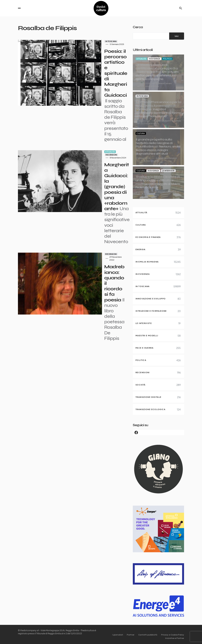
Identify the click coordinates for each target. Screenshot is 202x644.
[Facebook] (158, 432)
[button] (19, 8)
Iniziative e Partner (175, 638)
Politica (167, 59)
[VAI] (177, 36)
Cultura (141, 133)
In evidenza (155, 59)
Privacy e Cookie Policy (173, 635)
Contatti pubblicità (146, 635)
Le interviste (168, 171)
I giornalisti (113, 635)
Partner (127, 635)
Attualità (83, 105)
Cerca (138, 27)
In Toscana (83, 41)
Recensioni (96, 105)
